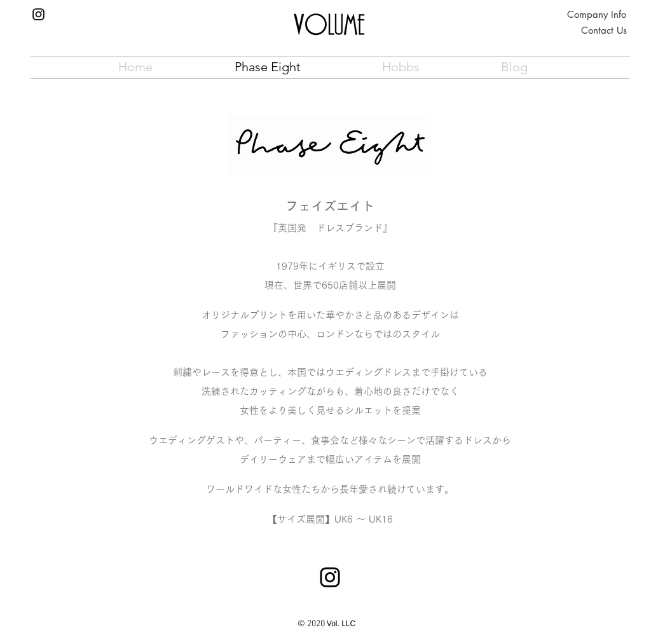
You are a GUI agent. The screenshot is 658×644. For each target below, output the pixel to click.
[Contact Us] (604, 30)
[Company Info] (597, 14)
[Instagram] (38, 14)
